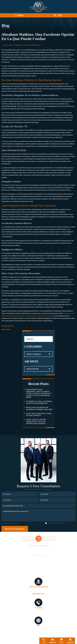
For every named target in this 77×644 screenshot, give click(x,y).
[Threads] (45, 563)
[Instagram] (47, 559)
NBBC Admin (35, 45)
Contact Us (44, 573)
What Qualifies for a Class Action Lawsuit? (39, 414)
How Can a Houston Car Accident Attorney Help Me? (39, 408)
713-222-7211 (39, 549)
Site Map (37, 637)
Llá (64, 313)
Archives (27, 365)
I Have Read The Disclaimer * (56, 523)
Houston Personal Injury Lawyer (19, 570)
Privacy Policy (14, 523)
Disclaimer (5, 523)
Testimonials (34, 573)
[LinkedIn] (33, 559)
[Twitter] (38, 559)
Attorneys (43, 570)
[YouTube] (42, 559)
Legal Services (53, 570)
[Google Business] (36, 563)
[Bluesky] (40, 563)
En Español (18, 45)
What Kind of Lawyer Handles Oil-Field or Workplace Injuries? (36, 421)
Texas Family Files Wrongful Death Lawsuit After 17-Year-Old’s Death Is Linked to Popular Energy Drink (39, 393)
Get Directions (38, 594)
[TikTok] (33, 563)
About (35, 570)
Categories (28, 350)
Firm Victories (66, 570)
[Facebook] (30, 559)
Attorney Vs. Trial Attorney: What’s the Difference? (39, 402)
